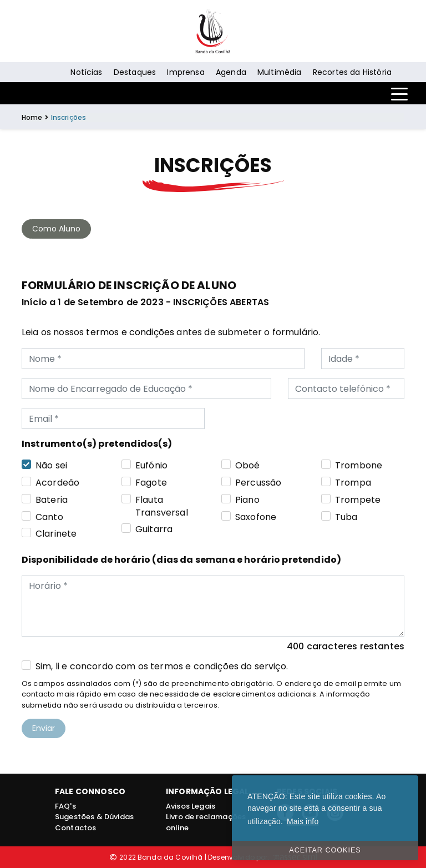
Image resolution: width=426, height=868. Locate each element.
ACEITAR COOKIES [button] (325, 850)
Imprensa (186, 72)
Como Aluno (56, 229)
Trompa (353, 483)
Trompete (358, 500)
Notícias (86, 72)
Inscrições (69, 117)
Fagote (151, 483)
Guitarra (154, 529)
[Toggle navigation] (399, 93)
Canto (49, 517)
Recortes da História (352, 72)
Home (32, 117)
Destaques (135, 72)
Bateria (52, 500)
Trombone (359, 466)
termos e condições (130, 332)
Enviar (44, 728)
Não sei (51, 466)
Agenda (231, 72)
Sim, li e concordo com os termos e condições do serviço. (162, 667)
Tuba (346, 517)
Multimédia (280, 72)
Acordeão (57, 483)
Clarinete (56, 534)
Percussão (258, 483)
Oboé (248, 466)
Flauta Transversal (162, 506)
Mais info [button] (303, 821)
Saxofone (256, 517)
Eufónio (151, 466)
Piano (247, 500)
